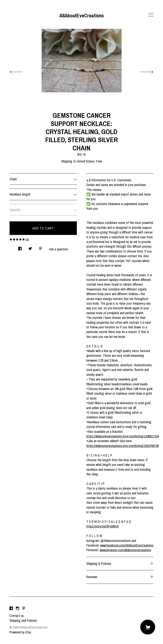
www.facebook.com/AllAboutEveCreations (127, 545)
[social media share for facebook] (20, 248)
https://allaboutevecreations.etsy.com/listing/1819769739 (123, 446)
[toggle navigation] (151, 15)
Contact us (17, 616)
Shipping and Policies (23, 620)
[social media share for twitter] (30, 248)
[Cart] (148, 627)
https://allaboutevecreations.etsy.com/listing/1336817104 (123, 436)
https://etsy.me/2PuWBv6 (103, 526)
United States (86, 161)
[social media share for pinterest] (41, 248)
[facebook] (11, 609)
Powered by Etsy (20, 632)
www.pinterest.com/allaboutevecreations (125, 550)
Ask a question (58, 249)
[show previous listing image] (20, 71)
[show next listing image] (143, 71)
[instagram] (18, 609)
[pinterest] (24, 609)
